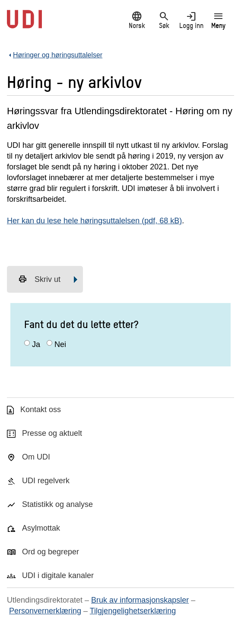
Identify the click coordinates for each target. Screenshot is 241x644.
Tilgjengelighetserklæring (133, 611)
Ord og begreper (51, 552)
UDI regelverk (46, 481)
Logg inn (191, 20)
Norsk (137, 20)
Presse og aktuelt (52, 433)
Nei (60, 344)
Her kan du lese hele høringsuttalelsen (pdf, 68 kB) (94, 221)
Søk (164, 20)
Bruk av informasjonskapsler (140, 600)
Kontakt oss (41, 410)
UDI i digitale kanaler (58, 575)
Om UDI (36, 457)
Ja (36, 344)
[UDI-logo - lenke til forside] (24, 24)
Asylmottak (41, 528)
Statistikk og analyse (57, 504)
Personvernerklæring (45, 611)
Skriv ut (39, 279)
